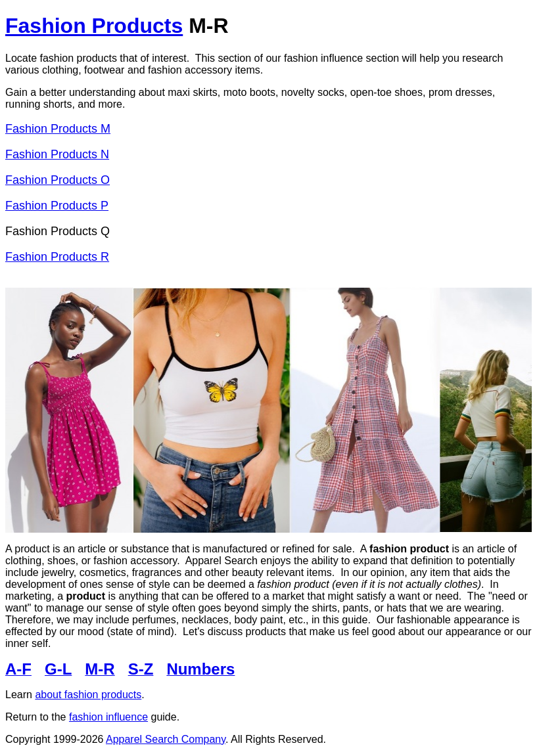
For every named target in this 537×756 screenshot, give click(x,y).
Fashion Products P (57, 206)
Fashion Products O (58, 180)
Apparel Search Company (166, 739)
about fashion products (88, 695)
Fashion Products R (57, 257)
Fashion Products (94, 26)
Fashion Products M (58, 129)
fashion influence (108, 717)
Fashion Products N (57, 154)
